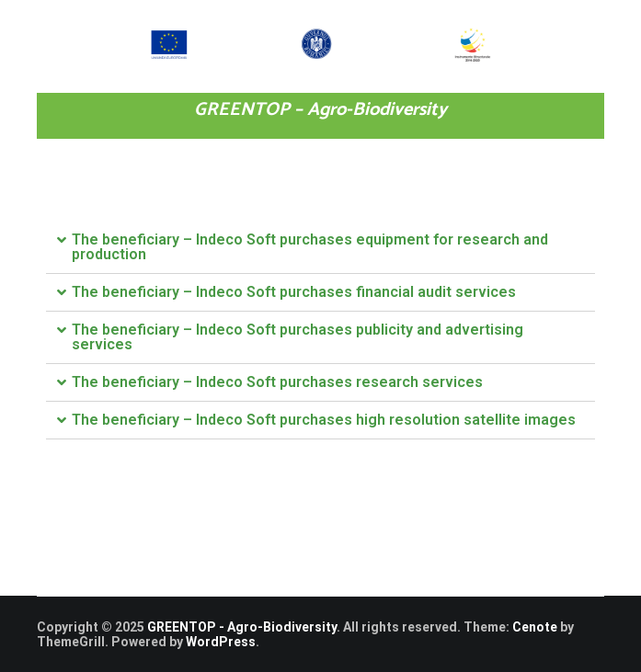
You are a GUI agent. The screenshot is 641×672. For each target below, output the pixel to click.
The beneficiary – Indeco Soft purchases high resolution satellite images (324, 420)
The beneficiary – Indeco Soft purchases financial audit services (294, 292)
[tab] (320, 248)
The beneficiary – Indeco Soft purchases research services (277, 382)
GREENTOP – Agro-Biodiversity (320, 110)
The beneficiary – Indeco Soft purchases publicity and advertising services (298, 337)
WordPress (221, 642)
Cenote (535, 627)
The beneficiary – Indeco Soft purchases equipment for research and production (310, 247)
